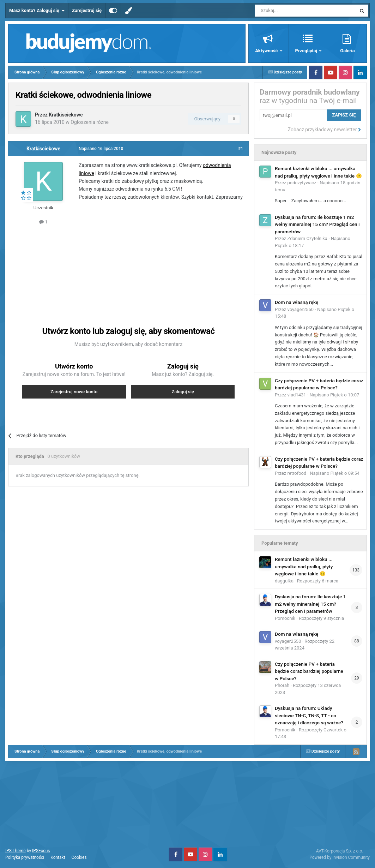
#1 (241, 149)
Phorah (282, 685)
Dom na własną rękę (297, 302)
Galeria (347, 51)
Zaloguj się (183, 392)
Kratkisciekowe (66, 115)
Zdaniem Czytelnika (307, 238)
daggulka (284, 581)
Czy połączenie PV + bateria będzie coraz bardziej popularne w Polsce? (309, 671)
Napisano (334, 395)
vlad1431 (297, 395)
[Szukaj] (289, 11)
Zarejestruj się (87, 10)
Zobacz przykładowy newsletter (325, 130)
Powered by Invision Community (340, 857)
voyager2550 (301, 309)
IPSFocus (41, 851)
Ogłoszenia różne (90, 122)
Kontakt (58, 857)
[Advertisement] (140, 268)
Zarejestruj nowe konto (74, 392)
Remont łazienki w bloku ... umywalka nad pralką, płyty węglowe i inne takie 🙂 (304, 566)
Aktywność (267, 51)
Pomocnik (285, 618)
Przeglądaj (307, 51)
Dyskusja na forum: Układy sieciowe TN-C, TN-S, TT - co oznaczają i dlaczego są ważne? (309, 715)
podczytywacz (302, 183)
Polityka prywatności (25, 857)
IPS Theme (16, 851)
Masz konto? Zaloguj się (37, 11)
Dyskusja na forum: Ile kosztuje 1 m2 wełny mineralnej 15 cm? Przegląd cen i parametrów (317, 224)
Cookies (79, 857)
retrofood (297, 473)
